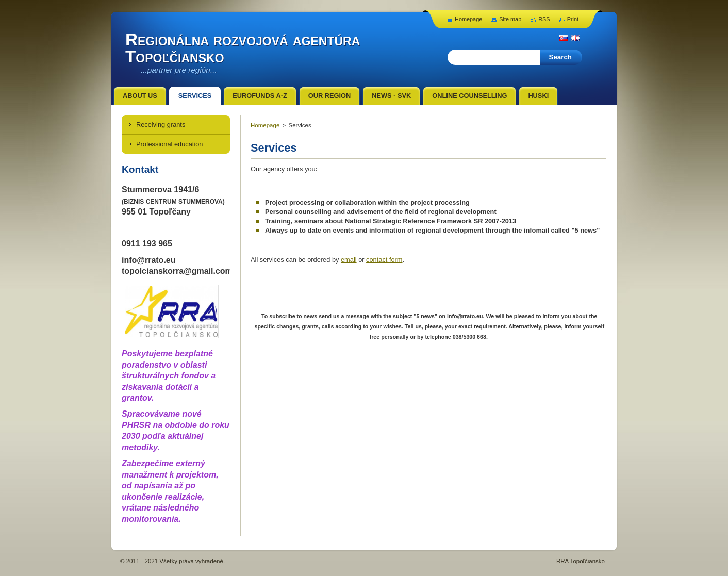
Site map (510, 19)
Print (573, 19)
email (349, 260)
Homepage (265, 125)
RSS (544, 19)
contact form (384, 260)
